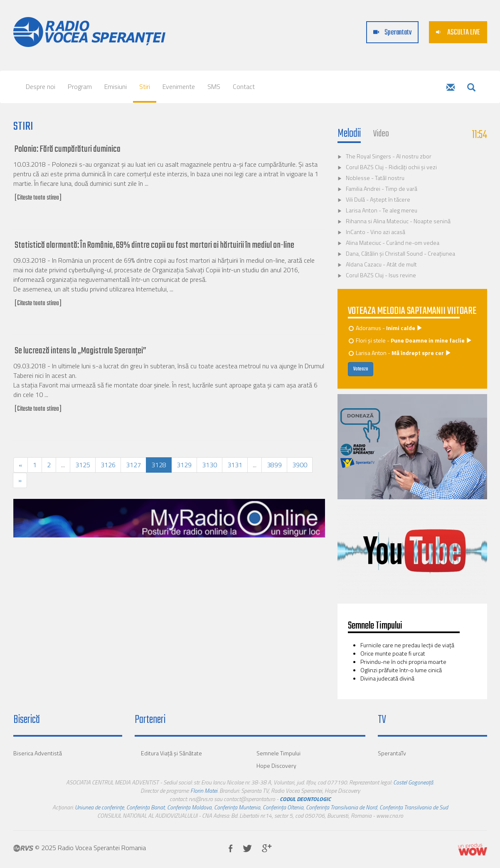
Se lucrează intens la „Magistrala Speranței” (80, 351)
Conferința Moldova (189, 807)
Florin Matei (204, 790)
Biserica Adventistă (38, 753)
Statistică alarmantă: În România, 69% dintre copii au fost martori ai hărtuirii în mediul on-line (154, 245)
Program (80, 86)
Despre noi (41, 86)
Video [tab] (381, 134)
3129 (184, 465)
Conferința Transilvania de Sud (414, 807)
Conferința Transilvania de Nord (341, 807)
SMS (214, 86)
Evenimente (179, 86)
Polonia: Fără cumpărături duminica (68, 149)
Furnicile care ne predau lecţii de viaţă (407, 645)
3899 (274, 465)
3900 (300, 465)
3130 (209, 465)
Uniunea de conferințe (99, 807)
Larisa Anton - (400, 353)
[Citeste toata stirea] (38, 198)
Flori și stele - (411, 340)
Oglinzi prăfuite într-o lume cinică (401, 670)
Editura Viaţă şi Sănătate (171, 753)
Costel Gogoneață (413, 782)
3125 (83, 465)
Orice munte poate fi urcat (393, 653)
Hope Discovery (276, 766)
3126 (108, 465)
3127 (133, 465)
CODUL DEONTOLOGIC (305, 799)
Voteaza (361, 369)
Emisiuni (116, 86)
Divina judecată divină (387, 678)
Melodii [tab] (349, 134)
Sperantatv (392, 33)
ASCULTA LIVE (458, 33)
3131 (235, 465)
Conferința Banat (145, 807)
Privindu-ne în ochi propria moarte (403, 662)
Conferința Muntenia (237, 807)
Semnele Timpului (278, 753)
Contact (244, 86)
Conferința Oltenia (283, 807)
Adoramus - (386, 328)
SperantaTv (392, 753)
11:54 (480, 135)
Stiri (145, 86)
